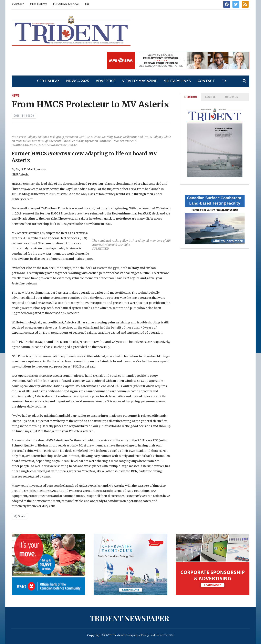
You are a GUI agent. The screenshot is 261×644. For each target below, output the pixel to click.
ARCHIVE (210, 97)
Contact (18, 4)
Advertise (106, 81)
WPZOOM (167, 635)
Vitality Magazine (140, 81)
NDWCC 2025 (78, 81)
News (16, 96)
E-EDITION (191, 97)
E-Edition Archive (66, 4)
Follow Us (231, 97)
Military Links (177, 81)
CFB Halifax (38, 4)
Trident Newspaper (129, 618)
